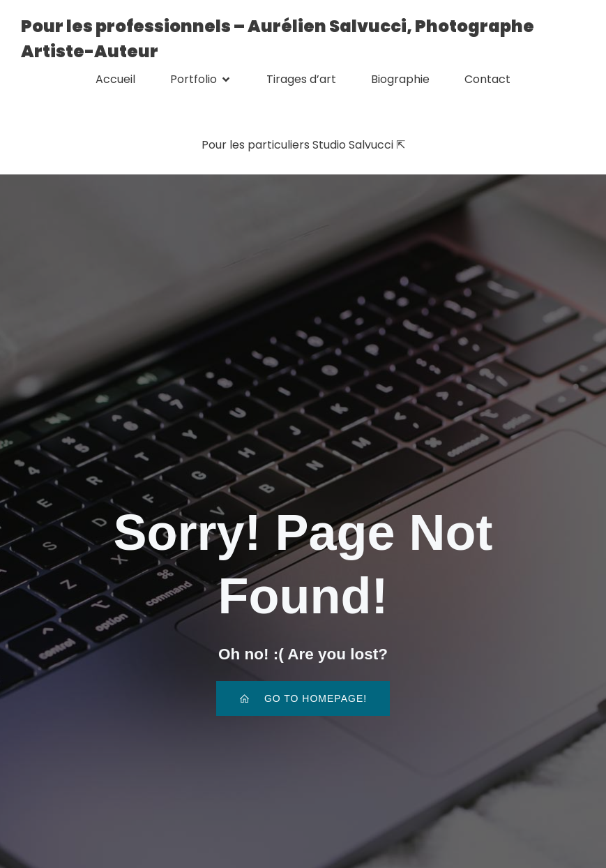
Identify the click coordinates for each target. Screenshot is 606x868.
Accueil (115, 79)
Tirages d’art (301, 79)
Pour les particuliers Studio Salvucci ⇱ (303, 145)
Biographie (400, 79)
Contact (487, 79)
